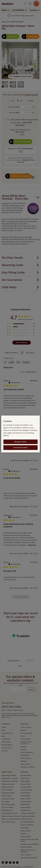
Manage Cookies (20, 442)
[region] (20, 434)
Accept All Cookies (21, 448)
